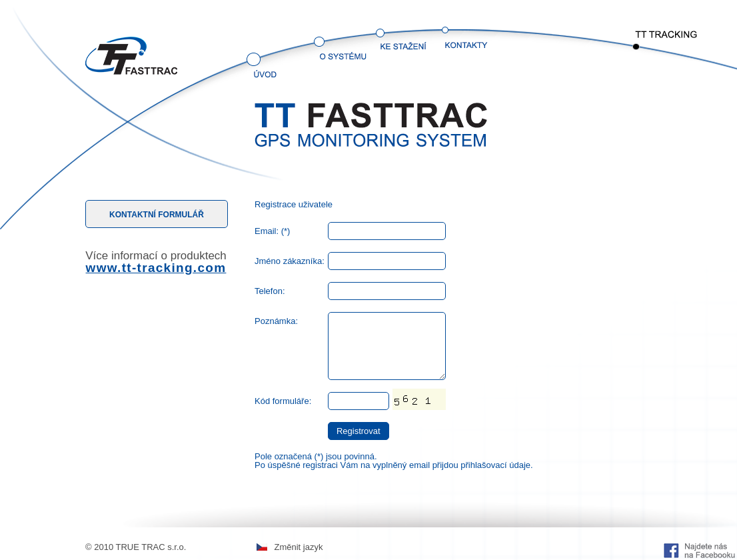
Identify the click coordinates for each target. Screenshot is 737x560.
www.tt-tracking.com (156, 268)
